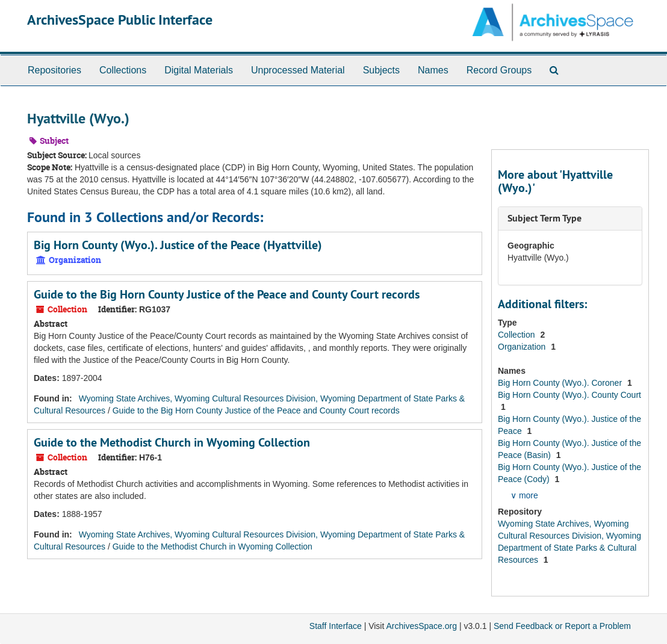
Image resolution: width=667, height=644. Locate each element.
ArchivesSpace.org (421, 626)
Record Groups (499, 70)
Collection (517, 335)
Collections (123, 70)
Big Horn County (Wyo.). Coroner (561, 383)
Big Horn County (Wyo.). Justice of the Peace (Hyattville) (178, 245)
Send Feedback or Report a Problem (562, 626)
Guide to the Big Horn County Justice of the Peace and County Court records (227, 294)
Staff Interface (336, 626)
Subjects (381, 70)
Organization (523, 347)
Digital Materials (199, 70)
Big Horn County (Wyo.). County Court (569, 395)
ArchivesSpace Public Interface (120, 20)
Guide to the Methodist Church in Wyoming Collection (172, 442)
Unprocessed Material (298, 70)
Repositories (54, 70)
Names (433, 70)
